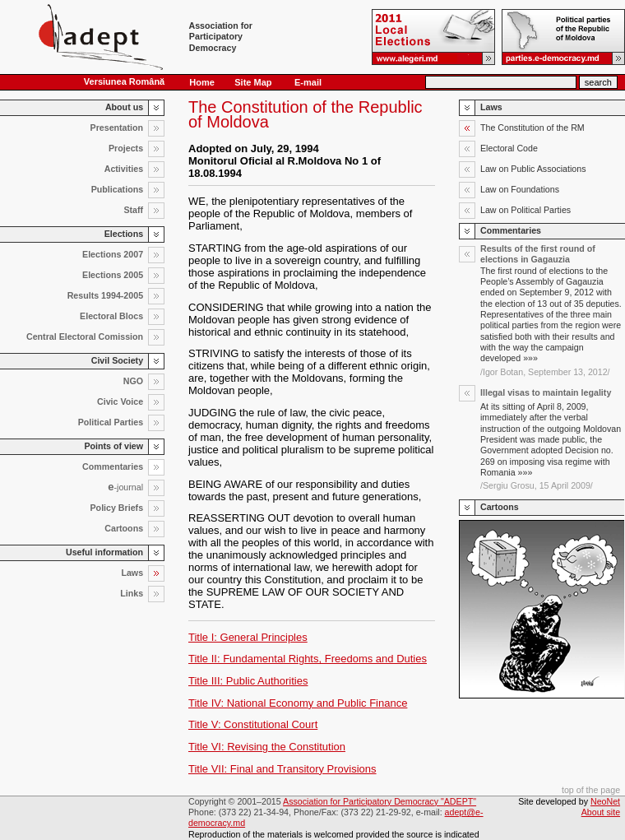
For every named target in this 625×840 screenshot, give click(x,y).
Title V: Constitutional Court (253, 724)
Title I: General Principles (248, 637)
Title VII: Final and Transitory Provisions (282, 769)
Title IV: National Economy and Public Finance (298, 703)
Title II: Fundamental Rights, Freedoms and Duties (308, 659)
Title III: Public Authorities (248, 681)
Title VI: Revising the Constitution (267, 747)
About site (601, 812)
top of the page (591, 790)
